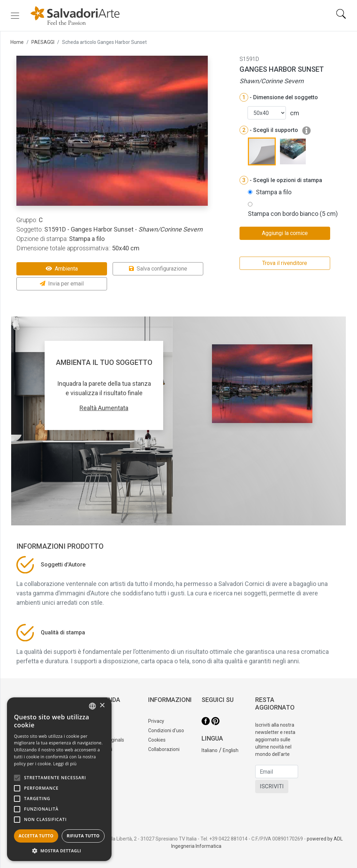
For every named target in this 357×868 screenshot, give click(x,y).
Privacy (156, 721)
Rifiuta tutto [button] (83, 836)
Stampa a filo (274, 192)
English (231, 750)
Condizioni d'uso (166, 730)
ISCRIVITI (272, 786)
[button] (59, 851)
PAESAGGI (43, 42)
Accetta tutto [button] (36, 836)
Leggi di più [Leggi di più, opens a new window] (65, 764)
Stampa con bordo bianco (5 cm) (293, 214)
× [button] (102, 706)
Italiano (210, 750)
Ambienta (62, 269)
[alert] (59, 779)
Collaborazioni (164, 749)
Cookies (157, 740)
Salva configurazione (158, 269)
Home (17, 42)
